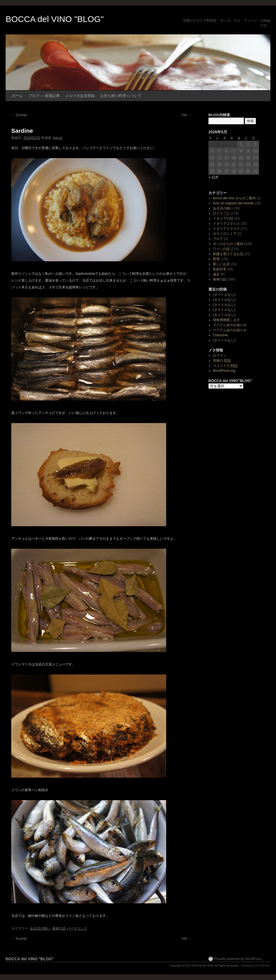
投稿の (222, 361)
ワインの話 (221, 249)
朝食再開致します (226, 320)
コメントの (225, 366)
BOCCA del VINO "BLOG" (55, 19)
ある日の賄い (40, 928)
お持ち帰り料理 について (121, 96)
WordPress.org (224, 371)
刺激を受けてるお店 (228, 254)
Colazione (220, 335)
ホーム (17, 96)
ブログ (218, 239)
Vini (187, 115)
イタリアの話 (223, 218)
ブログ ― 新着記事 (44, 96)
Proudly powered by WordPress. (238, 959)
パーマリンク (77, 928)
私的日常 (220, 269)
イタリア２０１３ (226, 224)
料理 (216, 259)
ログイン (220, 355)
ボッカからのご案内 (228, 244)
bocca (58, 138)
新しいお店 (221, 264)
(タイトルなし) (224, 295)
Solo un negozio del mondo (233, 203)
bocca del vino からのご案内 (234, 198)
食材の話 (59, 928)
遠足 (216, 274)
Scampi (19, 115)
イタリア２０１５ (226, 229)
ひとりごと (221, 213)
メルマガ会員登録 (80, 96)
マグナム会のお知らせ (230, 325)
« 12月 (214, 177)
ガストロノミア (225, 234)
